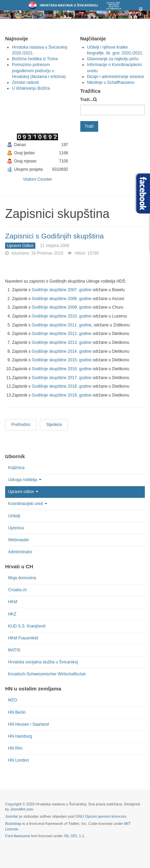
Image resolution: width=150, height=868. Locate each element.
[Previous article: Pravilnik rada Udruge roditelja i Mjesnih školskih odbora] (21, 425)
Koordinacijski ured (28, 504)
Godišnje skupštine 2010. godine (61, 316)
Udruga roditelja (25, 480)
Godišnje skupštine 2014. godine (61, 351)
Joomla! (12, 816)
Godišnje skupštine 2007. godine (61, 290)
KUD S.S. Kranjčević (27, 626)
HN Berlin (17, 712)
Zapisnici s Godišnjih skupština (54, 236)
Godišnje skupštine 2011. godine (61, 325)
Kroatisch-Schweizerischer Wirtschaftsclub (47, 674)
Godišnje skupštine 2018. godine (62, 386)
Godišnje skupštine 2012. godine (61, 334)
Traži (89, 126)
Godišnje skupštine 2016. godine (62, 369)
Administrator (20, 552)
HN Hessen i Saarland (29, 724)
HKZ (12, 614)
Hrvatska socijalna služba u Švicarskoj (43, 662)
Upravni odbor (23, 492)
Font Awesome (18, 836)
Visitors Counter (38, 179)
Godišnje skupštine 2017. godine (62, 378)
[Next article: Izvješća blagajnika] (54, 425)
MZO (13, 700)
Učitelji (14, 516)
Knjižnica (16, 468)
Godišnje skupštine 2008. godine (61, 299)
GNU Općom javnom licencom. (101, 816)
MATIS (14, 650)
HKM (13, 602)
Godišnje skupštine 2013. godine (61, 342)
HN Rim (15, 748)
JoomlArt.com (22, 809)
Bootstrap (13, 824)
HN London (19, 760)
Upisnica (16, 528)
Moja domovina (22, 578)
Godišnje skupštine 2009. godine (61, 307)
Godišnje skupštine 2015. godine (62, 360)
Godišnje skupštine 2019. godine (62, 395)
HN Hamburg (20, 736)
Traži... (87, 100)
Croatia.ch (18, 590)
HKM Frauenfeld (23, 638)
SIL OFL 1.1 (74, 836)
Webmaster (19, 540)
